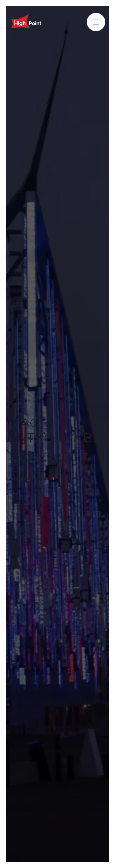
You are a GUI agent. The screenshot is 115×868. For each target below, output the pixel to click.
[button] (96, 22)
